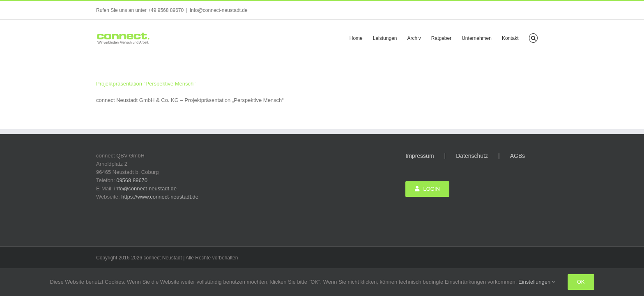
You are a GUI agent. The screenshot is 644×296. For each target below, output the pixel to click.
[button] (544, 37)
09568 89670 (132, 180)
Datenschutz (472, 156)
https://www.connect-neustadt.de (160, 197)
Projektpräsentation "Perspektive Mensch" (146, 84)
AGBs (518, 156)
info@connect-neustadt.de (218, 10)
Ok (581, 282)
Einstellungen (537, 282)
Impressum (420, 156)
